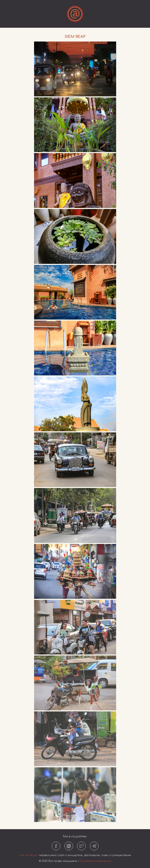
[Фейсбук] (56, 846)
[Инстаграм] (69, 846)
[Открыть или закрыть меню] (75, 14)
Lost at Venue (28, 855)
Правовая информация (96, 861)
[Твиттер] (81, 846)
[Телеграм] (94, 846)
